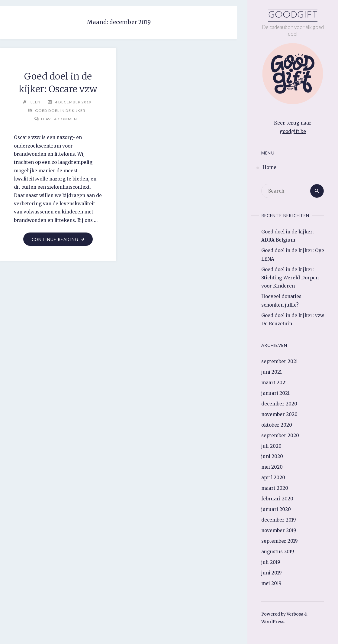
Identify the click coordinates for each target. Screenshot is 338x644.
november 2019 (279, 530)
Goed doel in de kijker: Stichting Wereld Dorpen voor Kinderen (290, 278)
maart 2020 (275, 488)
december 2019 (279, 520)
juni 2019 (272, 573)
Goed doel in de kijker (60, 111)
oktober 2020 (277, 425)
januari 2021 (275, 393)
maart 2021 (274, 383)
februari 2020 (277, 499)
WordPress (273, 622)
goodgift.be (293, 131)
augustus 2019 (278, 552)
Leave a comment (60, 119)
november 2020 (279, 414)
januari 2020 (276, 509)
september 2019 (280, 541)
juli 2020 (271, 446)
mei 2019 (271, 583)
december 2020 (279, 404)
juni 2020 (272, 456)
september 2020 (280, 436)
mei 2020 (272, 467)
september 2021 (280, 361)
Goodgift (293, 15)
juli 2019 (271, 562)
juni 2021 (272, 372)
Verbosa (295, 614)
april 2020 (273, 478)
